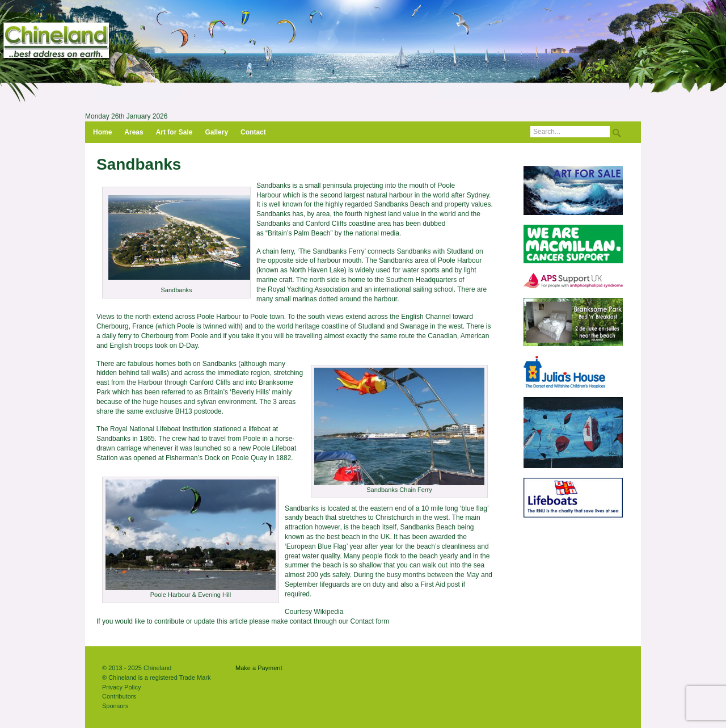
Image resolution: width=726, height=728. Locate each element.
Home (102, 132)
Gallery (216, 132)
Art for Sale (174, 132)
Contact (253, 132)
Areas (134, 132)
